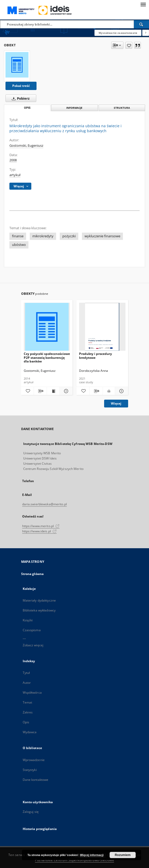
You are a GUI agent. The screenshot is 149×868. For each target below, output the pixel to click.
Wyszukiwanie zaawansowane (118, 33)
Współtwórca (32, 693)
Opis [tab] (27, 108)
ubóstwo (19, 245)
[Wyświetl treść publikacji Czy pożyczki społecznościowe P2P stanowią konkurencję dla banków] (53, 391)
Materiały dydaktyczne (39, 600)
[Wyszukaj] (141, 24)
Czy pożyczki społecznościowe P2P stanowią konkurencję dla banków (47, 357)
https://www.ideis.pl (40, 531)
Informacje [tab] (74, 108)
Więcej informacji (92, 855)
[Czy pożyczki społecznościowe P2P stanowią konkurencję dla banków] (47, 327)
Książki (28, 620)
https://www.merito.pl (41, 526)
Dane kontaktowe (36, 780)
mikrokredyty (43, 236)
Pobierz (20, 98)
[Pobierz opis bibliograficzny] (40, 391)
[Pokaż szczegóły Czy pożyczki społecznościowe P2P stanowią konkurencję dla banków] (65, 391)
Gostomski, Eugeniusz (26, 146)
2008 (13, 160)
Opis (26, 722)
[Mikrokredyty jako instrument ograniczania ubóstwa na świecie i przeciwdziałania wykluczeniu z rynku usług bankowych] (17, 65)
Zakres (28, 712)
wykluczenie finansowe (102, 236)
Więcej (116, 403)
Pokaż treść (21, 86)
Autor (27, 683)
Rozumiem (123, 855)
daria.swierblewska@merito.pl (44, 504)
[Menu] (143, 4)
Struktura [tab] (122, 108)
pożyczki (69, 236)
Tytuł (26, 673)
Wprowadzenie (34, 760)
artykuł (15, 175)
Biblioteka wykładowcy (39, 610)
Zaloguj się (31, 812)
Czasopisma (32, 630)
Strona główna (32, 574)
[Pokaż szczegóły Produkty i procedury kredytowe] (121, 391)
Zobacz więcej (33, 645)
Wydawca (30, 732)
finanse (18, 236)
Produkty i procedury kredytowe (96, 356)
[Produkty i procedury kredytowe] (102, 327)
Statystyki (30, 770)
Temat (28, 702)
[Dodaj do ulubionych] (129, 45)
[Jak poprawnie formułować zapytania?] (146, 33)
